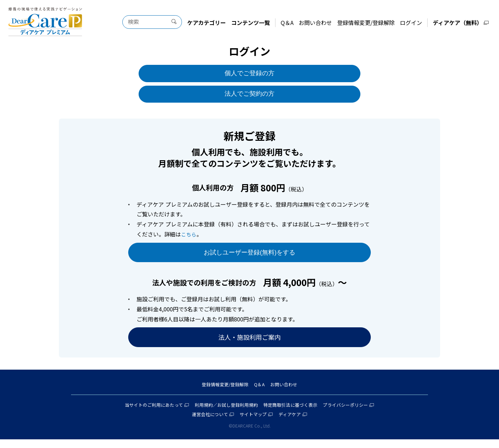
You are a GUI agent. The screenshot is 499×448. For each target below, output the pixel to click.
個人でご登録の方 (249, 74)
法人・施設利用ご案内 (249, 343)
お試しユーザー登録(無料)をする (249, 257)
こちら (189, 237)
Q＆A (287, 23)
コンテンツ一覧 (251, 23)
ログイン (411, 23)
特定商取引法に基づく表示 (294, 413)
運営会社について (207, 423)
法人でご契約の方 (249, 96)
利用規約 (201, 413)
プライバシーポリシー (352, 413)
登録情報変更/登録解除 (366, 23)
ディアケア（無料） (458, 23)
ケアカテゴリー (207, 23)
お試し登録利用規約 (237, 413)
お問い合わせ (315, 23)
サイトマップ (254, 423)
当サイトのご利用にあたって (147, 413)
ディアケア (293, 423)
